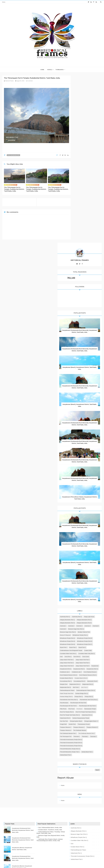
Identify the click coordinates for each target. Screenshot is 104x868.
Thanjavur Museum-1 (81, 690)
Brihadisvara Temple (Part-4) (83, 524)
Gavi (95, 552)
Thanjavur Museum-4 (81, 700)
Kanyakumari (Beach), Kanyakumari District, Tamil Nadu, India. (87, 205)
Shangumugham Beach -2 (83, 684)
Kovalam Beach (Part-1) (82, 598)
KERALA (50, 70)
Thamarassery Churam (91, 687)
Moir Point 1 (92, 620)
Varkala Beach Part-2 (81, 736)
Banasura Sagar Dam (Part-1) (84, 503)
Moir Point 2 (79, 623)
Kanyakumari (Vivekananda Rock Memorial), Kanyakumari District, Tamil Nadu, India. (87, 164)
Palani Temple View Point (82, 629)
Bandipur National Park (82, 509)
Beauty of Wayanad (81, 512)
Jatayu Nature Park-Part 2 (83, 561)
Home (4, 2)
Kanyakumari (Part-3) (81, 580)
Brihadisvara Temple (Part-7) (83, 534)
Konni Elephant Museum (82, 589)
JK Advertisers (63, 863)
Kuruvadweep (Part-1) (82, 604)
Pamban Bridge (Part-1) (82, 632)
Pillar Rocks (79, 660)
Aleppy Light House (81, 481)
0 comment (29, 81)
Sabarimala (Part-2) (93, 675)
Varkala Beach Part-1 (81, 733)
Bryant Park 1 (79, 537)
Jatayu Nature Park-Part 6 (83, 574)
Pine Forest (87, 660)
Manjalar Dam (92, 610)
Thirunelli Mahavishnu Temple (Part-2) (86, 727)
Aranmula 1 (96, 494)
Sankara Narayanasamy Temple (84, 678)
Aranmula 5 (79, 500)
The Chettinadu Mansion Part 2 (84, 709)
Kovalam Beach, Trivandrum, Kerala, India (50, 811)
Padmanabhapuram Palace (91, 623)
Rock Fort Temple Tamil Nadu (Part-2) (86, 672)
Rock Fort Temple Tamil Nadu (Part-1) (86, 669)
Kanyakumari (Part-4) (81, 583)
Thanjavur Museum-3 (81, 696)
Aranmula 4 (95, 497)
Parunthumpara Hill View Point (84, 650)
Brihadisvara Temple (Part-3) (83, 521)
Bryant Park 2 (89, 537)
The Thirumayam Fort (14, 155)
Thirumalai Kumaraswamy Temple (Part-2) (87, 721)
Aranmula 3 (87, 497)
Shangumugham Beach (92, 681)
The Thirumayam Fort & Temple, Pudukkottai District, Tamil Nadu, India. (14, 189)
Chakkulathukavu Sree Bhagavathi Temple (87, 543)
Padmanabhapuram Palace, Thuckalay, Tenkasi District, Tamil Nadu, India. (51, 814)
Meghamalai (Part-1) (81, 614)
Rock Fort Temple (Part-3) (83, 666)
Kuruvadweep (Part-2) (82, 607)
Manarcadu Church (81, 610)
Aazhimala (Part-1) (81, 478)
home (42, 70)
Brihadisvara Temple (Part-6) (83, 531)
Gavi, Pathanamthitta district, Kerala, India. (50, 809)
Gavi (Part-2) (88, 555)
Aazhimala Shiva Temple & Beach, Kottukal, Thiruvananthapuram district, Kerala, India (50, 821)
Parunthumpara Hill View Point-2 (84, 657)
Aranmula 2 (79, 497)
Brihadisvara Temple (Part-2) (83, 518)
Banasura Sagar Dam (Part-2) (84, 506)
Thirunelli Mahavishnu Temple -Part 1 (85, 730)
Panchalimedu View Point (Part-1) (85, 641)
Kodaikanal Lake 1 (94, 583)
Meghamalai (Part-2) (81, 617)
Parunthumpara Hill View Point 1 (84, 653)
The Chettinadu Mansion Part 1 (84, 706)
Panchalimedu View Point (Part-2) (85, 644)
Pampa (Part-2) (80, 638)
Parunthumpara (80, 647)
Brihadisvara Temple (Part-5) (83, 527)
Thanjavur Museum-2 (81, 693)
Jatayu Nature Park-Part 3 (83, 564)
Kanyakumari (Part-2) (81, 577)
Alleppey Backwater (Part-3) (83, 491)
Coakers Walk (79, 546)
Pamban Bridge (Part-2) (82, 635)
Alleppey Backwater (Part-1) (83, 484)
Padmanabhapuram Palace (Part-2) (85, 626)
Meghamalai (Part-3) (81, 620)
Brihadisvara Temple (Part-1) (83, 515)
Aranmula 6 (87, 500)
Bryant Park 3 (79, 540)
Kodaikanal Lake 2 (81, 586)
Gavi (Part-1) (79, 555)
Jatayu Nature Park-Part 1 (91, 558)
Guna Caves (79, 558)
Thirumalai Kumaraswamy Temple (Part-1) (87, 718)
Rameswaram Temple (81, 663)
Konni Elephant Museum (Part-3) (84, 595)
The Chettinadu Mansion (82, 703)
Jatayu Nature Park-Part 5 (83, 570)
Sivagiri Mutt (95, 684)
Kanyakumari (95, 574)
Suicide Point (79, 687)
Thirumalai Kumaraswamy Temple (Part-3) (87, 724)
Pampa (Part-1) (94, 635)
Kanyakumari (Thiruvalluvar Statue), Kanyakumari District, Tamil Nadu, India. (87, 349)
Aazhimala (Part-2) (93, 478)
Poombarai (95, 660)
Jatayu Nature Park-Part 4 (83, 567)
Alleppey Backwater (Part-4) (83, 494)
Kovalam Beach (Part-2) (82, 601)
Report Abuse (82, 759)
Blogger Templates (44, 863)
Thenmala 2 (79, 715)
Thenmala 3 (87, 715)
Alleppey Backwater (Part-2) (83, 488)
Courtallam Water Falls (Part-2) (84, 552)
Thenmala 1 (92, 712)
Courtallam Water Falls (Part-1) (84, 549)
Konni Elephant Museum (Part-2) (84, 592)
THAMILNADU (60, 70)
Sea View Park (80, 681)
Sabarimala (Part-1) (81, 675)
